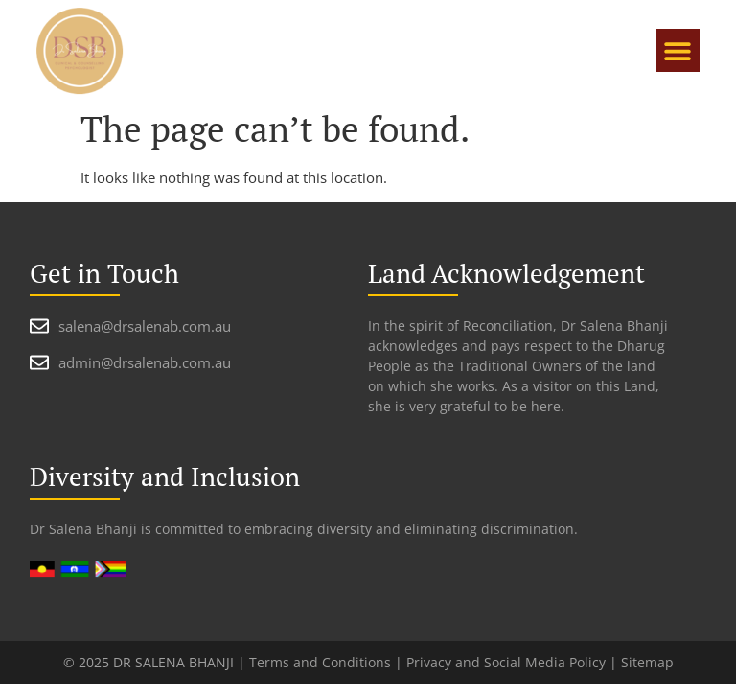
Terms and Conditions (320, 662)
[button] (678, 50)
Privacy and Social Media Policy (506, 662)
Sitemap (647, 662)
